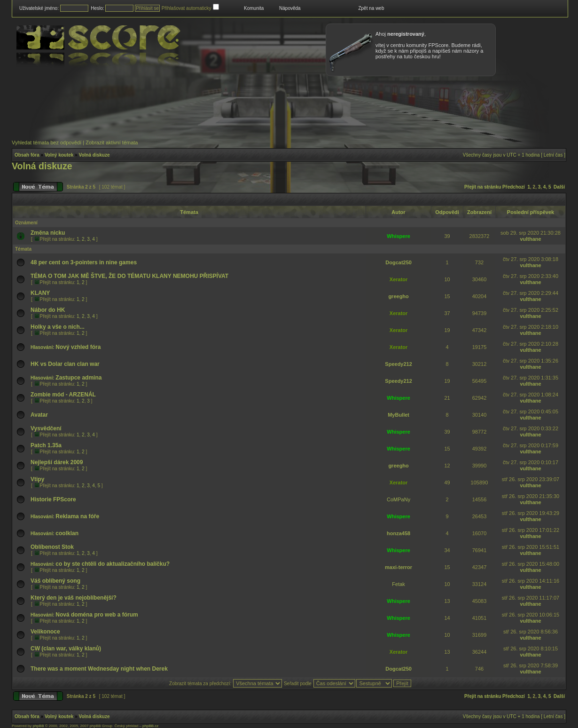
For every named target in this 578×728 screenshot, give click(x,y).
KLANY (40, 293)
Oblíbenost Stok (52, 547)
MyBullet (398, 415)
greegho (398, 296)
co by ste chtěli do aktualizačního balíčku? (113, 564)
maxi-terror (398, 567)
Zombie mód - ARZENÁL (63, 395)
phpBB (38, 726)
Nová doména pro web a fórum (97, 615)
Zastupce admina (78, 378)
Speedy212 (398, 364)
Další (559, 187)
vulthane (530, 239)
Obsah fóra (27, 155)
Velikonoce (45, 632)
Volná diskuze (94, 155)
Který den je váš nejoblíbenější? (74, 598)
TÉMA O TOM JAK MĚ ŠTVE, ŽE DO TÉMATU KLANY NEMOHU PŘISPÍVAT (129, 276)
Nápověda (290, 8)
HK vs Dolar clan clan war (65, 364)
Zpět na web (371, 8)
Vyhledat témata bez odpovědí (47, 142)
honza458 (398, 533)
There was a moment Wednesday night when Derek (99, 669)
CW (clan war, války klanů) (66, 649)
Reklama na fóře (77, 516)
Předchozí (514, 187)
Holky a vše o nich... (58, 327)
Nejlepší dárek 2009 (57, 462)
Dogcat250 (398, 262)
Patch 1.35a (46, 445)
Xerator (399, 279)
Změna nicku (48, 233)
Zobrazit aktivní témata (112, 142)
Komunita (254, 8)
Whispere (398, 236)
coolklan (67, 533)
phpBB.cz (150, 726)
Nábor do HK (48, 310)
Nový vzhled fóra (78, 347)
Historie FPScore (53, 499)
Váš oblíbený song (55, 581)
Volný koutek (59, 155)
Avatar (39, 415)
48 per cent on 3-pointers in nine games (84, 262)
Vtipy (37, 479)
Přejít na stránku (483, 187)
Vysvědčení (46, 428)
